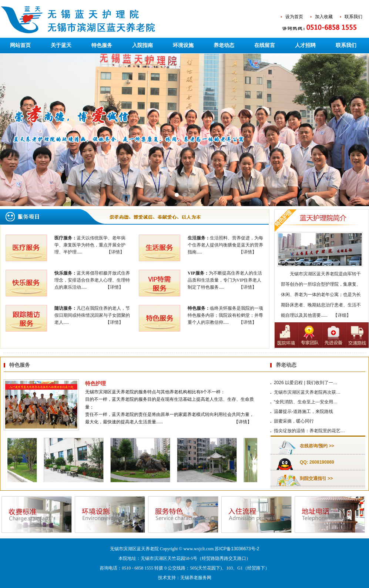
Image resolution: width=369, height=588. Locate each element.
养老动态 (224, 45)
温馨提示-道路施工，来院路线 (303, 411)
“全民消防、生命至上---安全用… (306, 402)
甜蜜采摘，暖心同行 (294, 421)
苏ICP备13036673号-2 (237, 549)
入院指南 (142, 45)
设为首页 (294, 17)
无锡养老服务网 (196, 578)
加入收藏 (324, 17)
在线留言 (265, 45)
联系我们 (353, 17)
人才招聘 (305, 45)
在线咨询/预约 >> (317, 446)
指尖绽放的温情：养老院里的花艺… (309, 431)
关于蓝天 (61, 45)
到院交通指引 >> (316, 478)
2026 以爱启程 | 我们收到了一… (306, 383)
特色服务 (102, 45)
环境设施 (183, 45)
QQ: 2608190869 (317, 462)
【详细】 (342, 315)
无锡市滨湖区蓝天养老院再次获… (307, 392)
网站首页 (20, 45)
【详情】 (115, 252)
